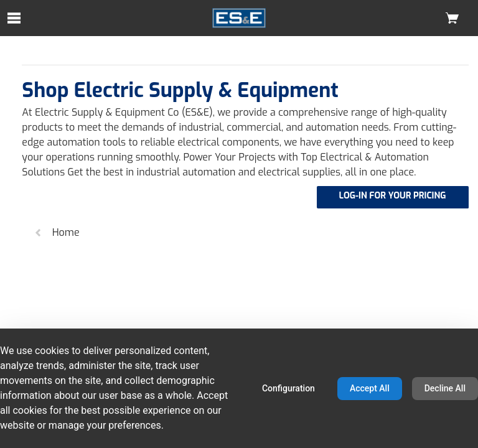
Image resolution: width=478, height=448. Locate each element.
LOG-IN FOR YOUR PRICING (393, 196)
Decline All (445, 388)
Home (57, 232)
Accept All (370, 388)
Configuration (288, 388)
